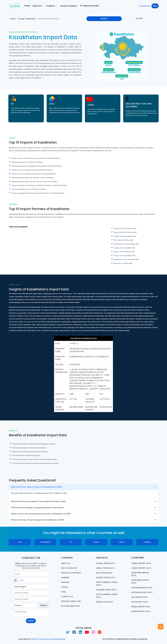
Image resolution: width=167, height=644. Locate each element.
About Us (66, 563)
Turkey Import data (141, 563)
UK (71, 542)
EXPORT (139, 18)
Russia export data (141, 611)
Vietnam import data (142, 588)
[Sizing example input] (31, 574)
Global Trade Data (106, 563)
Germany (147, 542)
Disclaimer (61, 639)
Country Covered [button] (68, 6)
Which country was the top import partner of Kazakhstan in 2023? (41, 514)
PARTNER (65, 582)
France (122, 542)
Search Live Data (90, 6)
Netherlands (45, 542)
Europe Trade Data (27, 19)
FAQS (63, 592)
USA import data (140, 597)
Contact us (67, 597)
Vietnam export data (142, 592)
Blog (155, 6)
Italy (20, 542)
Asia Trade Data (104, 573)
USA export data (140, 602)
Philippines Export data (140, 581)
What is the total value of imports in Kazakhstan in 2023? (36, 487)
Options (44, 605)
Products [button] (51, 6)
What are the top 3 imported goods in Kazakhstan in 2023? (37, 520)
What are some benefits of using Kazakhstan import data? (37, 508)
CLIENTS (65, 587)
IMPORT (104, 19)
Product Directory (71, 601)
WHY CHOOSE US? (69, 568)
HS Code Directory (70, 606)
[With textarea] (31, 613)
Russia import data (141, 607)
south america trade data (107, 596)
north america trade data (107, 584)
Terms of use (37, 639)
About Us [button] (37, 6)
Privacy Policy (49, 639)
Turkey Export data (141, 568)
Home (27, 6)
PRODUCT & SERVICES (71, 573)
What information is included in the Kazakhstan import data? (38, 501)
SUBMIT (31, 621)
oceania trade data (106, 590)
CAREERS (65, 578)
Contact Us (145, 6)
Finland (96, 542)
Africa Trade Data (105, 568)
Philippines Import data (140, 574)
